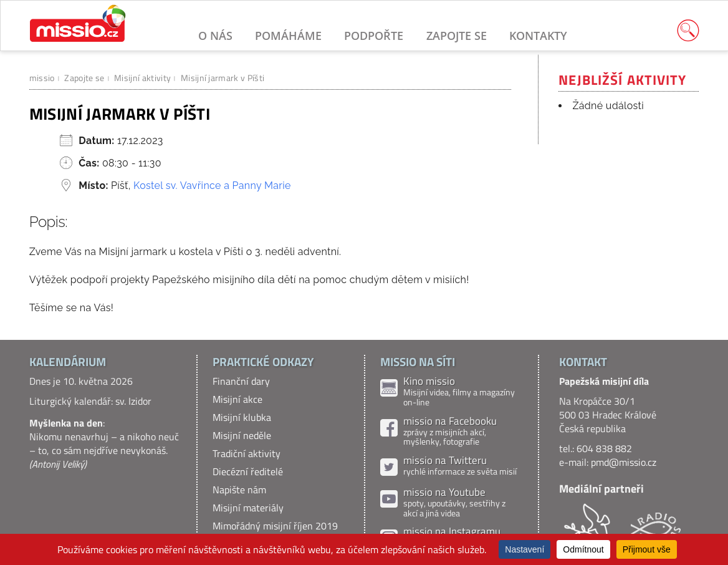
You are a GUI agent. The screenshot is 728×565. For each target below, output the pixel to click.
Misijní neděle (242, 435)
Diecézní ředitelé (248, 471)
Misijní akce (237, 399)
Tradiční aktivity (247, 453)
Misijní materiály (248, 508)
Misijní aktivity (142, 78)
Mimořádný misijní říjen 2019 (275, 526)
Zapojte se (457, 35)
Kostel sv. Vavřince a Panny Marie (212, 186)
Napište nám (239, 490)
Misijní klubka (242, 417)
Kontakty (538, 35)
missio (42, 78)
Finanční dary (241, 381)
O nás (215, 35)
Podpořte (374, 35)
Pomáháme (288, 35)
